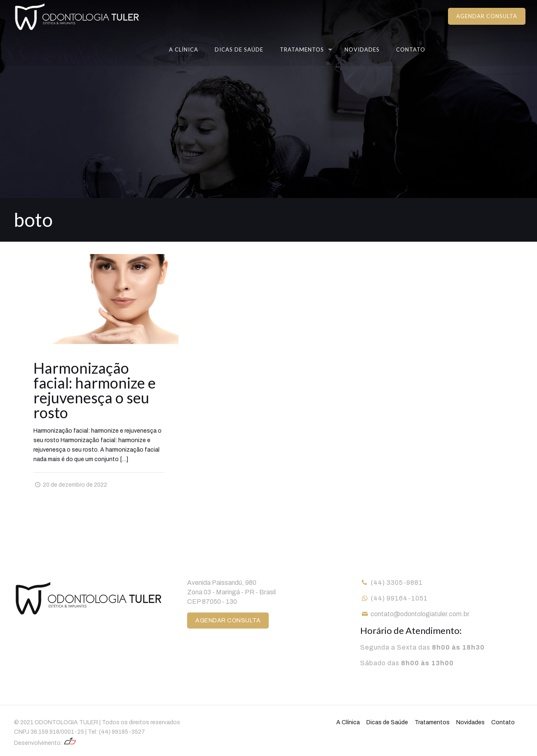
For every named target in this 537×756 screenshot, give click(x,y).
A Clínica (348, 722)
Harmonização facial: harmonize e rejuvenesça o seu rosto (95, 390)
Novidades (470, 722)
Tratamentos (432, 722)
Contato (503, 722)
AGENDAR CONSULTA (487, 16)
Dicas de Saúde (387, 722)
